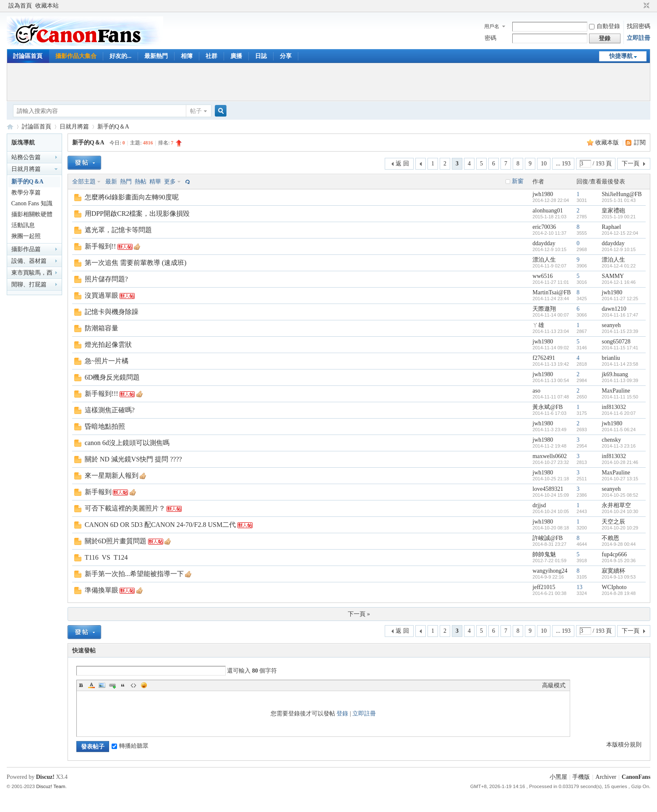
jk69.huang (615, 374)
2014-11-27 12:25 (620, 299)
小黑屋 (558, 777)
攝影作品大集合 (76, 56)
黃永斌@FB (547, 407)
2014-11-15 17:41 (620, 348)
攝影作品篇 (26, 249)
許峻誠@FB (547, 538)
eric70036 (544, 227)
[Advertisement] (328, 82)
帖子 (196, 111)
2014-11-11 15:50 (620, 397)
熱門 (126, 182)
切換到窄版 (645, 6)
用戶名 (492, 26)
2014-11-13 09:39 (620, 380)
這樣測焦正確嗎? (110, 410)
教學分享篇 (26, 193)
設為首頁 (20, 6)
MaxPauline (616, 391)
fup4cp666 (614, 554)
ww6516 (542, 276)
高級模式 (554, 685)
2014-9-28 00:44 (619, 544)
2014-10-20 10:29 (620, 528)
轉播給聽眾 (130, 746)
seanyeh (611, 325)
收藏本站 (47, 6)
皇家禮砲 (613, 211)
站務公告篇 (26, 157)
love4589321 (548, 489)
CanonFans (10, 127)
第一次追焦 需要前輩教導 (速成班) (136, 263)
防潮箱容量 (102, 328)
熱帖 (141, 182)
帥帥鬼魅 (544, 554)
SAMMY (613, 276)
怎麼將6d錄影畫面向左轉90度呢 (132, 197)
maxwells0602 (550, 456)
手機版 (581, 777)
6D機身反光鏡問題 (112, 377)
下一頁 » (359, 614)
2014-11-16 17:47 (620, 315)
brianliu (611, 358)
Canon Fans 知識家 (32, 205)
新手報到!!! (102, 394)
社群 (211, 56)
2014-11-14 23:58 (620, 364)
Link (112, 685)
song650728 (616, 342)
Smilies (144, 685)
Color (91, 685)
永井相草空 (616, 505)
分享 (286, 56)
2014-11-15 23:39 (620, 331)
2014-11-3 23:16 (619, 446)
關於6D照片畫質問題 (116, 541)
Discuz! (45, 777)
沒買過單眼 (102, 295)
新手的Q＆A (113, 127)
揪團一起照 (26, 236)
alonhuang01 (547, 211)
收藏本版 (608, 143)
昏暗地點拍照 (105, 426)
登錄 (342, 714)
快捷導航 (621, 56)
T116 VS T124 (106, 557)
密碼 (490, 38)
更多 (170, 182)
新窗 (518, 181)
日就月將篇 (74, 127)
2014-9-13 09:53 (619, 577)
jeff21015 (544, 587)
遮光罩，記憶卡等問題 (118, 230)
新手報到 (98, 492)
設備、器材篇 (29, 261)
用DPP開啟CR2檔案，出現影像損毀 (137, 213)
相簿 (187, 56)
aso (536, 391)
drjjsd (539, 505)
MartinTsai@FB (551, 292)
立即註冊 (639, 38)
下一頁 (631, 164)
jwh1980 (543, 194)
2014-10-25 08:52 (620, 495)
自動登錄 (605, 26)
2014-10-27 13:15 (620, 479)
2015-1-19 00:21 (619, 217)
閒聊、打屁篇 (29, 284)
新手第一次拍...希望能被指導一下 (134, 574)
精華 (155, 182)
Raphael (611, 227)
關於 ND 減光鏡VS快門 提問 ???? (133, 459)
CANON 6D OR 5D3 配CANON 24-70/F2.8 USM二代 (160, 525)
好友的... (121, 56)
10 (544, 164)
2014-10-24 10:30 (620, 511)
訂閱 (640, 143)
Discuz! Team (51, 786)
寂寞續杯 (613, 571)
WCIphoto (614, 587)
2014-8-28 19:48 (619, 593)
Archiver (606, 777)
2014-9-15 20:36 (619, 561)
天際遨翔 (544, 309)
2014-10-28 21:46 (620, 462)
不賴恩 (610, 538)
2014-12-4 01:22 (619, 266)
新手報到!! (100, 246)
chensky (611, 440)
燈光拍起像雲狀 (108, 344)
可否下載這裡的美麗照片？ (125, 508)
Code (133, 685)
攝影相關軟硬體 (32, 214)
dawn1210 (614, 309)
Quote (123, 685)
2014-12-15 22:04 (620, 233)
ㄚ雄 (538, 325)
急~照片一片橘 (107, 361)
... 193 (563, 164)
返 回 (402, 164)
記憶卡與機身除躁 (112, 312)
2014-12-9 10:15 (619, 249)
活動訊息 (23, 225)
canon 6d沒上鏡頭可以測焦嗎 (127, 443)
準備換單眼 (102, 590)
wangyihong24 (550, 571)
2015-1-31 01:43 (619, 200)
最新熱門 (156, 56)
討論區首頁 (28, 56)
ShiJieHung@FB (622, 194)
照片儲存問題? (106, 279)
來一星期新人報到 (112, 475)
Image (102, 685)
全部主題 (84, 182)
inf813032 (614, 407)
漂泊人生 (544, 260)
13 (579, 587)
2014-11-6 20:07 (619, 413)
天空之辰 (613, 522)
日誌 (261, 56)
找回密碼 (639, 26)
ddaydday (544, 243)
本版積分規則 (624, 745)
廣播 (236, 56)
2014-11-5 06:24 (619, 430)
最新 (111, 182)
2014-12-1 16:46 (619, 282)
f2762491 (544, 358)
